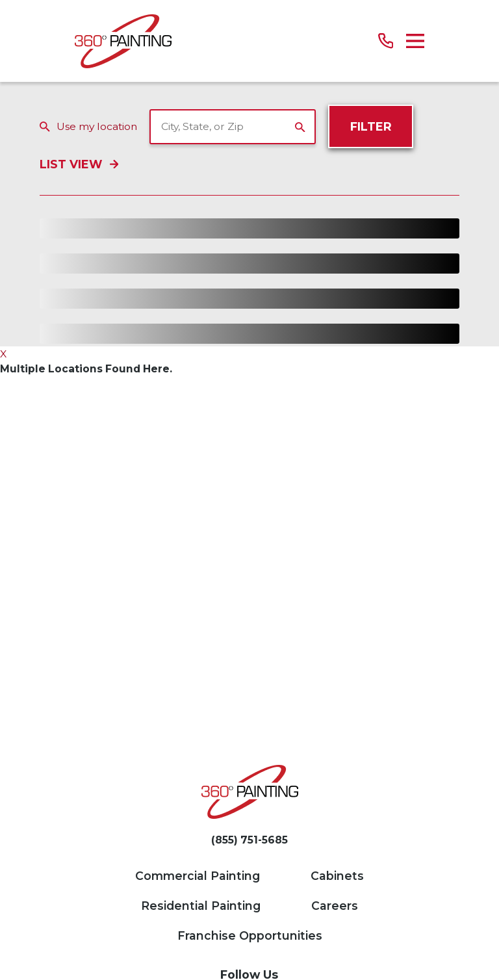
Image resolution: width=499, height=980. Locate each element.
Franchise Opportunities (250, 935)
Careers (335, 906)
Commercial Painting (198, 876)
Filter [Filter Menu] (371, 126)
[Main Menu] (415, 41)
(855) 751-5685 (249, 840)
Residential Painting (201, 906)
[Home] (123, 41)
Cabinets (337, 876)
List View (79, 165)
